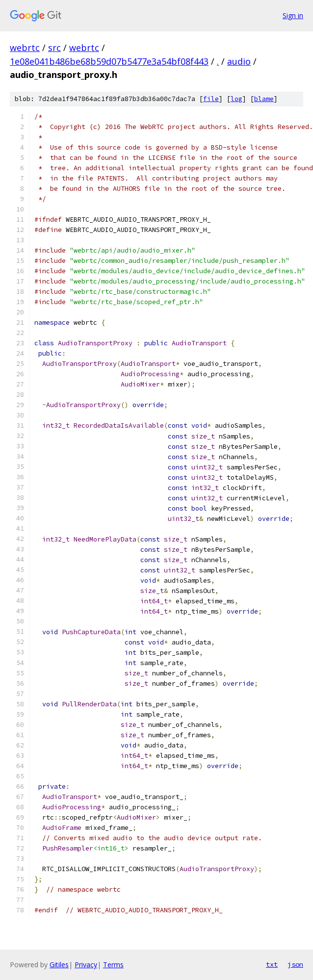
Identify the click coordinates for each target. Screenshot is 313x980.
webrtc (25, 48)
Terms (113, 965)
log (236, 99)
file (211, 99)
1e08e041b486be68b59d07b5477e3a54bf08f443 (109, 61)
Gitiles (59, 965)
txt (272, 964)
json (295, 964)
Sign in (293, 15)
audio (239, 61)
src (54, 48)
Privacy (86, 965)
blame (264, 99)
